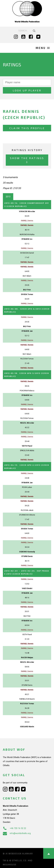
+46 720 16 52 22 (14, 828)
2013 (8, 197)
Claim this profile (27, 128)
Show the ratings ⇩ (27, 160)
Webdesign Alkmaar (21, 854)
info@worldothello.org (17, 833)
